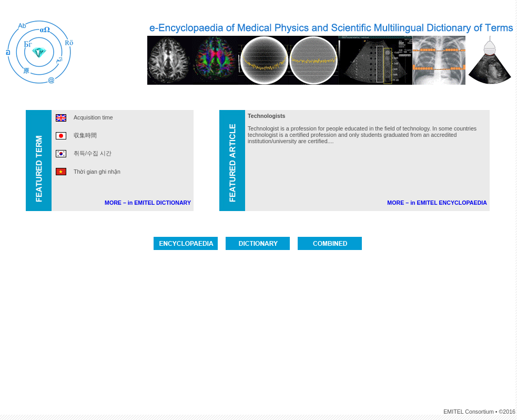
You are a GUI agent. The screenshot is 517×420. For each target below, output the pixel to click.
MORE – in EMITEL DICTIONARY (148, 203)
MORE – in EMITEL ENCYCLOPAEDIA (437, 203)
